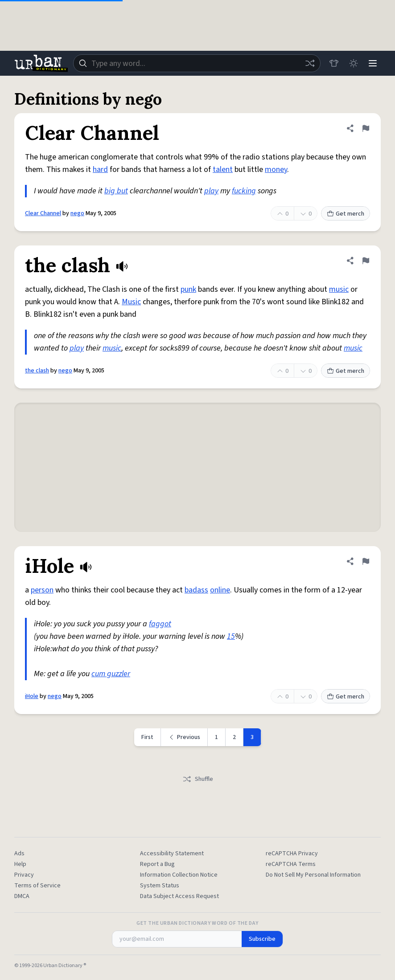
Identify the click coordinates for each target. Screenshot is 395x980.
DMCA (22, 896)
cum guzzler (111, 674)
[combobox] (197, 63)
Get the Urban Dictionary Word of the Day (197, 923)
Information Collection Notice (179, 875)
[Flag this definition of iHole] (366, 561)
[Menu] (373, 63)
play (211, 191)
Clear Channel (43, 213)
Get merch (346, 214)
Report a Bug (157, 864)
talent (223, 169)
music (339, 289)
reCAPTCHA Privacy (292, 853)
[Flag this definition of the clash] (366, 261)
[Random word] (309, 63)
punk (188, 289)
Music (131, 302)
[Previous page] (184, 737)
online (220, 590)
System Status (160, 886)
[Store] (333, 63)
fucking (244, 191)
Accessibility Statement (172, 853)
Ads (19, 853)
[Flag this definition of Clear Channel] (366, 128)
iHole (32, 696)
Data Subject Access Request (179, 896)
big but (116, 191)
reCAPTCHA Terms (291, 864)
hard (100, 169)
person (42, 590)
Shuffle (198, 779)
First (147, 737)
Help (20, 864)
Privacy (24, 875)
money (276, 169)
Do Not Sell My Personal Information (313, 875)
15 (231, 636)
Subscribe (262, 939)
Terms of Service (37, 886)
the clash (37, 371)
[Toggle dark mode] (353, 63)
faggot (160, 624)
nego (77, 213)
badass (196, 590)
